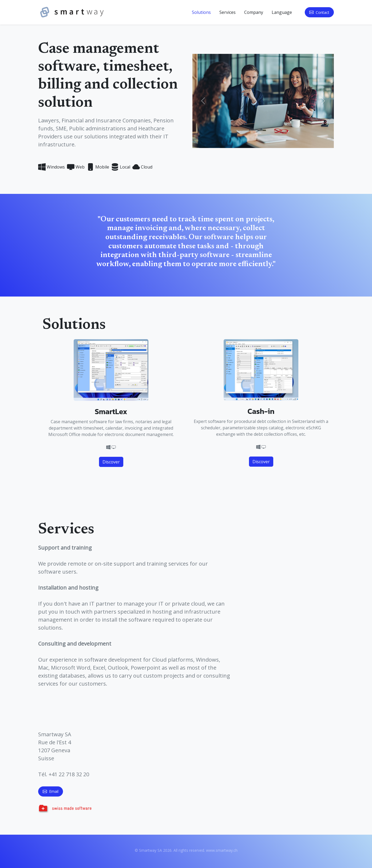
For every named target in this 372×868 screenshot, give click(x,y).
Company (254, 12)
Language (282, 12)
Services (227, 12)
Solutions (201, 12)
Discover (111, 462)
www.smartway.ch (222, 850)
